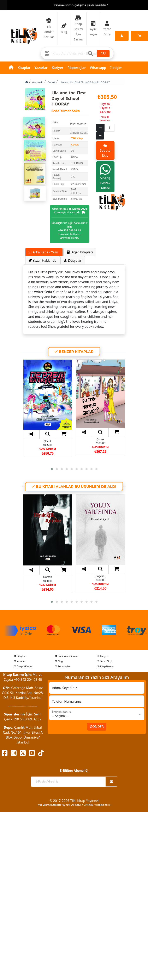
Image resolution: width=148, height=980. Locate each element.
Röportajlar (77, 68)
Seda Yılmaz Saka (66, 111)
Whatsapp (98, 68)
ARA (103, 53)
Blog (59, 661)
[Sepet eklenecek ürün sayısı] (109, 128)
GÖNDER (97, 727)
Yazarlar (41, 68)
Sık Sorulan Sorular (67, 656)
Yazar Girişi (105, 661)
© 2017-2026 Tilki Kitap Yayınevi (74, 801)
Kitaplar (24, 68)
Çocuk (52, 82)
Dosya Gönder (23, 666)
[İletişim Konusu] (97, 714)
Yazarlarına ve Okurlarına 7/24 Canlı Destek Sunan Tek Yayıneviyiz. (74, 5)
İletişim (116, 68)
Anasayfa (38, 82)
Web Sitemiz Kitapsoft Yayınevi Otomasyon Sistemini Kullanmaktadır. (74, 805)
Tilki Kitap (77, 138)
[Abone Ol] (111, 782)
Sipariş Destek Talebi (105, 177)
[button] (52, 469)
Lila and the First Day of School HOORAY (85, 82)
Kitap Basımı (105, 666)
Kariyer (58, 68)
